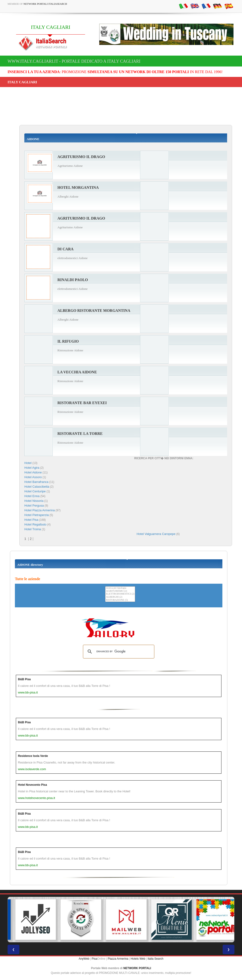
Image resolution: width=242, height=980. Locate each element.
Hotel (28, 463)
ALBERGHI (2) (120, 597)
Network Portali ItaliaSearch (45, 4)
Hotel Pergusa (34, 505)
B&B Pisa (24, 679)
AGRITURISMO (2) (120, 591)
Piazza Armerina (118, 959)
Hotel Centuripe (35, 491)
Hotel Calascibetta (37, 487)
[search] (118, 652)
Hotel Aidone (33, 472)
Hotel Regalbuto (35, 524)
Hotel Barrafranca (36, 482)
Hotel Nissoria (34, 501)
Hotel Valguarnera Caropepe (156, 534)
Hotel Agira (32, 468)
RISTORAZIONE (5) (120, 600)
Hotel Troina (33, 529)
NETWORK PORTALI (137, 968)
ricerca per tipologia (120, 588)
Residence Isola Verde (33, 756)
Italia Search (155, 959)
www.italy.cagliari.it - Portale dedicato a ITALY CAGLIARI (74, 61)
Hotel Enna (32, 496)
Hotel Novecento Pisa (32, 785)
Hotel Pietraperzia (37, 515)
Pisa (94, 959)
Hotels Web (138, 959)
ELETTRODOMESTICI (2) (120, 594)
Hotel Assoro (33, 477)
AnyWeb (84, 959)
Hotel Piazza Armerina (40, 510)
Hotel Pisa (31, 520)
